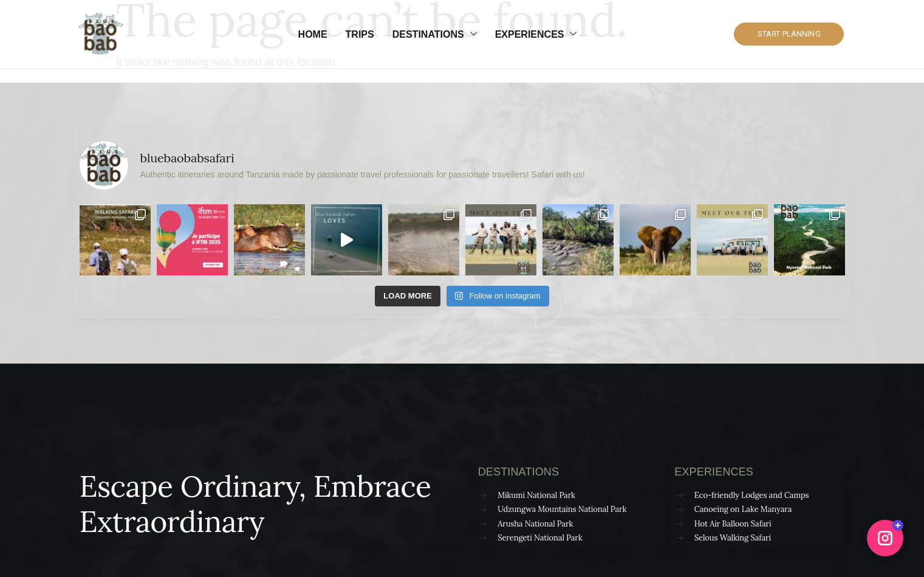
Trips (360, 34)
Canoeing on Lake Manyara (743, 509)
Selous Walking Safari (733, 538)
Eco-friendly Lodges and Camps (752, 495)
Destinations (435, 35)
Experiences (536, 35)
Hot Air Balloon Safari (733, 524)
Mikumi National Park (536, 495)
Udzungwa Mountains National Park (562, 509)
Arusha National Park (535, 524)
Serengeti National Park (540, 538)
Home (313, 34)
